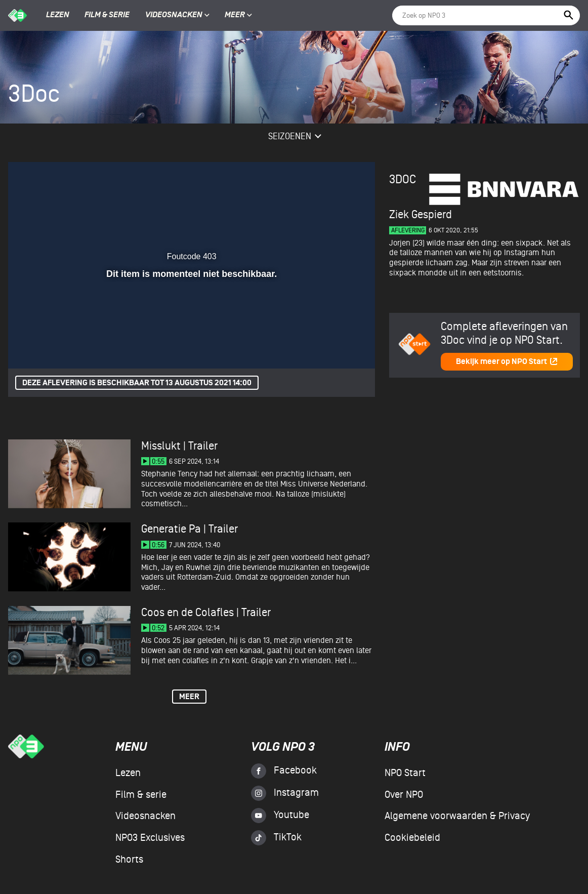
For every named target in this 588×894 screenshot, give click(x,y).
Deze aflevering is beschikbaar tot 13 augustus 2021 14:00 (137, 383)
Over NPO (404, 795)
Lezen (58, 15)
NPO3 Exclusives (150, 838)
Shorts (129, 860)
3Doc (403, 179)
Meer (238, 15)
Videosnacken (174, 15)
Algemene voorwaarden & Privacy (457, 816)
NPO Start (405, 773)
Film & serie (107, 15)
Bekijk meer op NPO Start (507, 362)
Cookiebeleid (412, 838)
